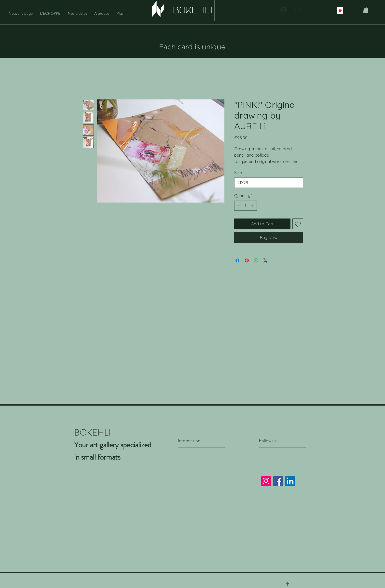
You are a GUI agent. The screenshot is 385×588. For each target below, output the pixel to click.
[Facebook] (278, 481)
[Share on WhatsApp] (256, 260)
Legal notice (130, 581)
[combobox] (269, 183)
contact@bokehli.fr (133, 551)
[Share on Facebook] (237, 260)
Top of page (299, 581)
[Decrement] (239, 206)
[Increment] (253, 206)
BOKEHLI (104, 581)
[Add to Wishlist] (298, 224)
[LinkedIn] (290, 481)
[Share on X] (265, 260)
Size (238, 172)
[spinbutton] (246, 206)
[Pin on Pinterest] (247, 260)
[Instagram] (266, 481)
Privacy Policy (192, 487)
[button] (366, 10)
